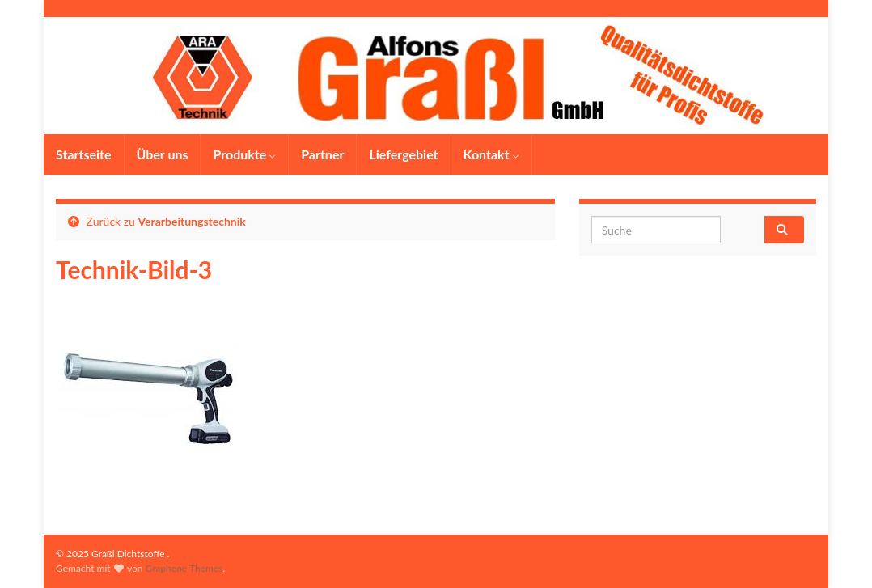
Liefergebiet (403, 154)
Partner (322, 154)
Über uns (163, 154)
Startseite (84, 154)
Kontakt (491, 154)
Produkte (244, 154)
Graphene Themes (184, 568)
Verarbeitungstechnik (192, 221)
